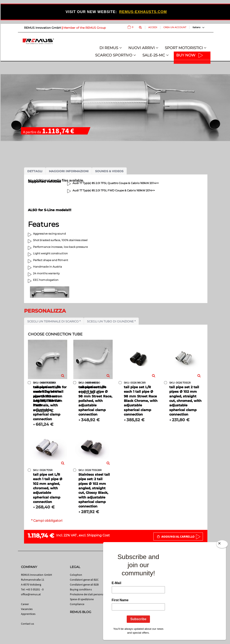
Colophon (76, 575)
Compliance (77, 604)
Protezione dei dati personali (87, 594)
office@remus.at (31, 594)
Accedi (153, 27)
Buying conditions (81, 589)
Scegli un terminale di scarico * (54, 321)
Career (25, 604)
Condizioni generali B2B (84, 584)
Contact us (28, 624)
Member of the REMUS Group (85, 28)
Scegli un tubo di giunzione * (111, 321)
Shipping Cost (98, 535)
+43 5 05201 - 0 (35, 589)
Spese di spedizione (82, 599)
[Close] (222, 545)
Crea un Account (175, 27)
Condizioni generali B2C (84, 580)
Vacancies (27, 609)
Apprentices (28, 614)
